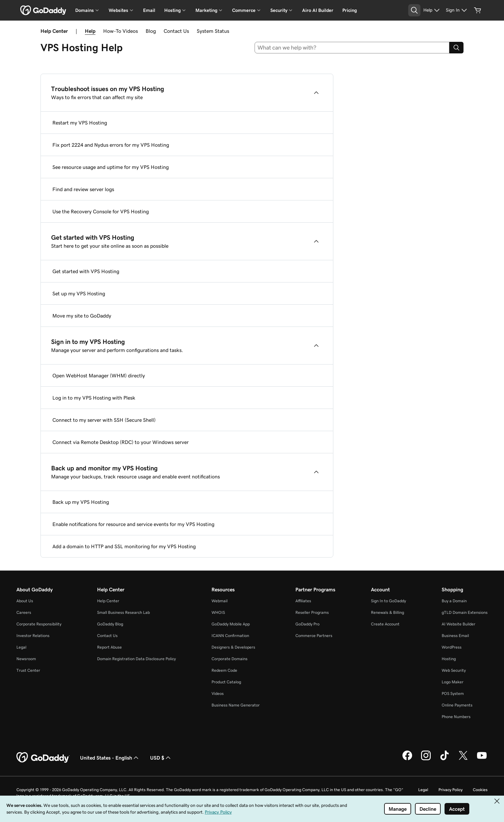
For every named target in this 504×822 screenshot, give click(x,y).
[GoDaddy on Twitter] (463, 759)
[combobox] (352, 48)
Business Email (455, 636)
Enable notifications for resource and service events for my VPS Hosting (133, 524)
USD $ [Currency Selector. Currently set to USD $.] (161, 758)
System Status (213, 31)
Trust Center (28, 670)
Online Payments (457, 705)
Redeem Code (224, 670)
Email (149, 10)
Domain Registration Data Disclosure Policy (136, 659)
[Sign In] (457, 10)
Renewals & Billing (387, 612)
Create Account (385, 624)
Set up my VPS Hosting (79, 293)
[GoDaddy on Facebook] (407, 759)
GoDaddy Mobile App (231, 624)
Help (90, 31)
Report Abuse (109, 647)
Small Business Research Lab (123, 612)
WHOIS (218, 612)
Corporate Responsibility (39, 624)
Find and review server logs (83, 189)
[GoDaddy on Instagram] (426, 759)
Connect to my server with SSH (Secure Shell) (104, 420)
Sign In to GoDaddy (388, 601)
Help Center (108, 601)
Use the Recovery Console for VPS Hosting (101, 211)
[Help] (432, 10)
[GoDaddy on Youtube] (482, 759)
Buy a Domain (454, 601)
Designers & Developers (233, 647)
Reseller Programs (312, 612)
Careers (24, 612)
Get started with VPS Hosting (86, 271)
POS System (453, 693)
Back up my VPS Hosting (81, 502)
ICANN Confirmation (230, 636)
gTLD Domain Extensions (465, 612)
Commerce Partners (314, 636)
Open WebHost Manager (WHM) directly (99, 375)
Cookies (480, 790)
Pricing (350, 10)
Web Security (454, 670)
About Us (25, 601)
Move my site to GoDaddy (82, 316)
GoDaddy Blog (110, 624)
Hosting (449, 659)
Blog (151, 31)
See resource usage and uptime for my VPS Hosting (111, 167)
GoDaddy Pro (307, 624)
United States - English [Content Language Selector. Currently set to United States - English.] (110, 758)
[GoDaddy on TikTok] (445, 759)
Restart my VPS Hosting (80, 123)
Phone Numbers (456, 717)
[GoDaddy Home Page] (43, 758)
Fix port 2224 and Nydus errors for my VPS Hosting (111, 145)
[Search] (456, 48)
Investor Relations (33, 636)
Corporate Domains (230, 659)
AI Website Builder (459, 624)
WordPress (452, 647)
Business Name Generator (236, 705)
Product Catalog (226, 682)
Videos (218, 693)
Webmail (220, 601)
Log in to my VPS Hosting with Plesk (94, 398)
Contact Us (176, 31)
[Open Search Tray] (414, 10)
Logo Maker (453, 682)
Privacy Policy (450, 790)
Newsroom (26, 659)
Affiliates (303, 601)
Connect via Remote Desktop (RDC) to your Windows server (121, 442)
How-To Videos (121, 31)
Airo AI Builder (318, 10)
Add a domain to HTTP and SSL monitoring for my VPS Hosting (124, 546)
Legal (21, 647)
